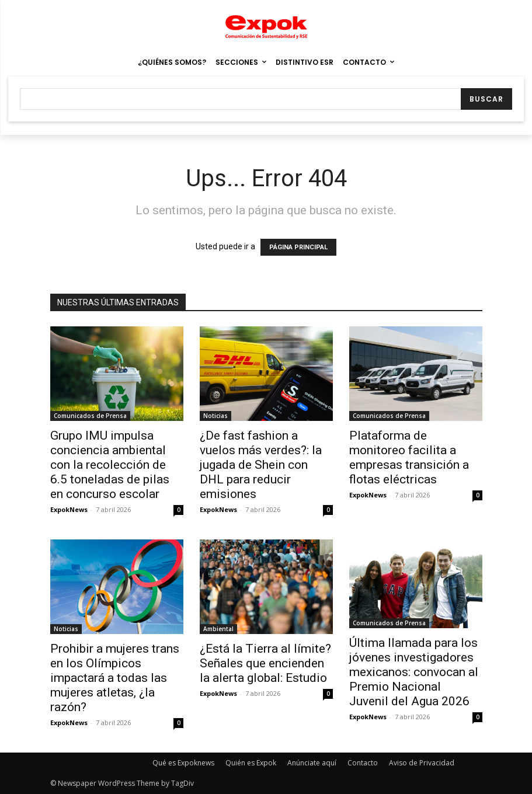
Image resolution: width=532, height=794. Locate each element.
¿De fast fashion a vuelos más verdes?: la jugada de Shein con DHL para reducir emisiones (261, 465)
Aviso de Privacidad (422, 763)
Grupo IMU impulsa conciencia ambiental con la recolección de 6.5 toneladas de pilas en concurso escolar (110, 465)
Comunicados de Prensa (90, 416)
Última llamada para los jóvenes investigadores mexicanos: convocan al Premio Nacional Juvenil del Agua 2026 (414, 672)
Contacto (363, 763)
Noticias (215, 416)
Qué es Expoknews (183, 763)
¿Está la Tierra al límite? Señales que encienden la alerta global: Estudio (265, 663)
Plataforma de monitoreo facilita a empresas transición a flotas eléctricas (409, 457)
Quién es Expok (251, 763)
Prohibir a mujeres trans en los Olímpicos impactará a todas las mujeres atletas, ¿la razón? (115, 678)
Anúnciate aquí (312, 763)
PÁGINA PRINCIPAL (298, 247)
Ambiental (218, 629)
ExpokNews (69, 509)
